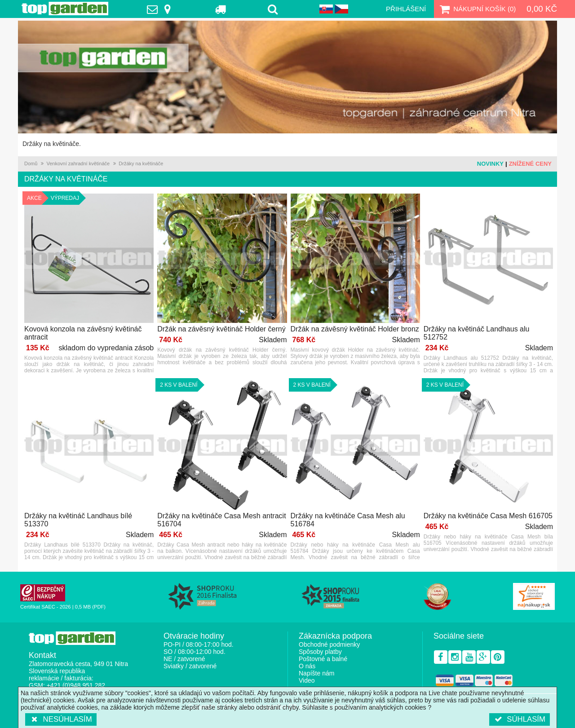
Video (307, 680)
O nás (307, 666)
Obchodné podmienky (329, 644)
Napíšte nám (316, 673)
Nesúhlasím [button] (61, 719)
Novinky (490, 164)
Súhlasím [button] (520, 719)
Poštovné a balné (323, 659)
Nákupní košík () (477, 9)
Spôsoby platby (320, 652)
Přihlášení (406, 9)
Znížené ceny (530, 164)
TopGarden (65, 9)
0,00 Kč (542, 9)
